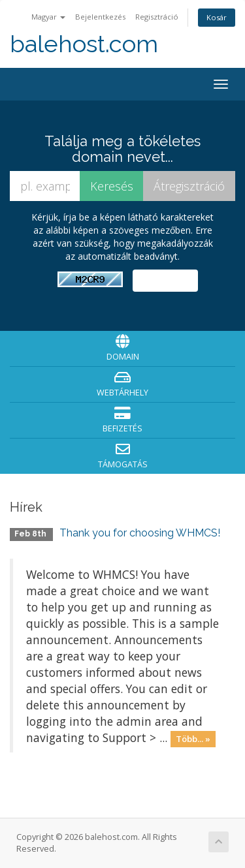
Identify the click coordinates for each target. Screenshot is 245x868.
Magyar (48, 17)
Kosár (217, 17)
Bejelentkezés (100, 17)
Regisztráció (157, 17)
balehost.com (84, 44)
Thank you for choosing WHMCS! (140, 533)
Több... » (193, 739)
